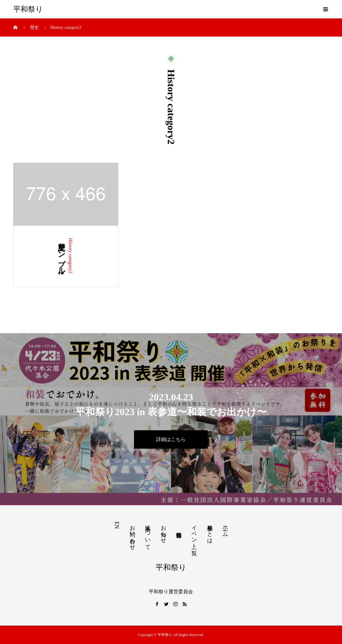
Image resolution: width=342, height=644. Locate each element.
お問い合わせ (132, 534)
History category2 (71, 256)
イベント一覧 (194, 534)
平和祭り (28, 9)
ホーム (225, 528)
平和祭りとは (210, 531)
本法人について (148, 534)
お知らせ (163, 531)
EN (117, 525)
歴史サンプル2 (61, 256)
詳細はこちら (171, 439)
